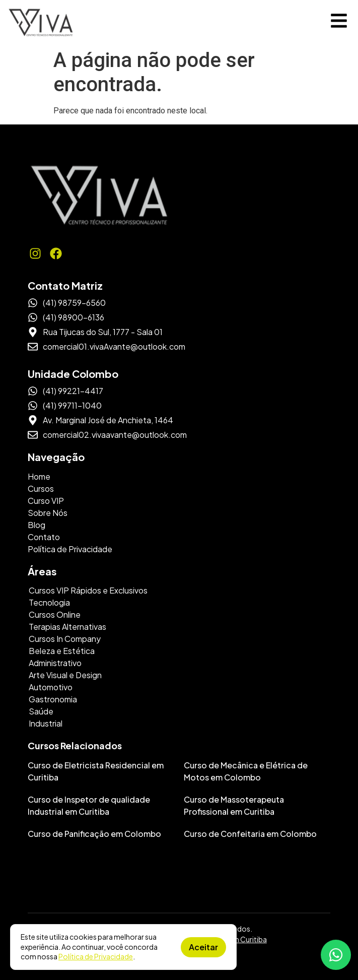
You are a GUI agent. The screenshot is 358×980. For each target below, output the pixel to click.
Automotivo (51, 687)
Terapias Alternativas (67, 627)
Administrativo (55, 663)
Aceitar (203, 947)
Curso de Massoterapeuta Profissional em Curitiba (234, 805)
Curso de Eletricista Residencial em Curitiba (96, 771)
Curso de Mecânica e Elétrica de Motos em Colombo (246, 771)
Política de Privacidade (96, 956)
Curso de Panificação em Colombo (94, 834)
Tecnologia (49, 602)
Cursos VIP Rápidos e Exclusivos (88, 590)
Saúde (41, 711)
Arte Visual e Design (65, 675)
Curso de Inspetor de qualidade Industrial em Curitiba (89, 805)
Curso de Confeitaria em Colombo (250, 834)
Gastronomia (53, 699)
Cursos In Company (65, 639)
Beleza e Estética (62, 651)
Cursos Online (55, 614)
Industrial (46, 723)
